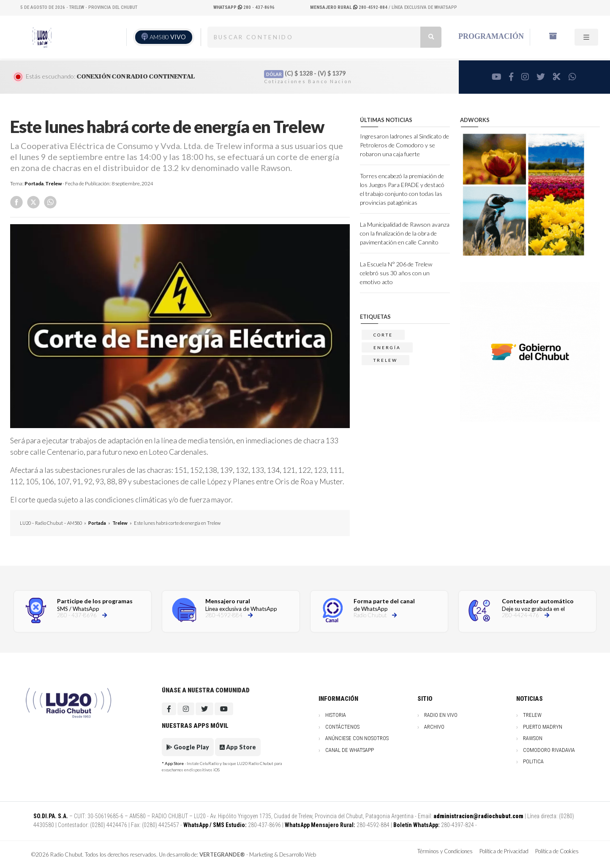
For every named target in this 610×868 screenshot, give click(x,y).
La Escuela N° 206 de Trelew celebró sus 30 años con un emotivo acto (396, 273)
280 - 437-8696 (244, 7)
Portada (34, 183)
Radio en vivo (441, 715)
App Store (238, 747)
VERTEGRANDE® (222, 854)
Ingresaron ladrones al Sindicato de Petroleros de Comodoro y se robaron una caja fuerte (404, 145)
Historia (336, 715)
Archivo (434, 727)
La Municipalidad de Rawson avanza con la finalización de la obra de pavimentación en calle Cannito (405, 233)
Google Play (188, 747)
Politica (533, 761)
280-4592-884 (349, 7)
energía (387, 347)
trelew (385, 360)
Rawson (533, 738)
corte (383, 335)
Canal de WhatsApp (350, 750)
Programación (491, 36)
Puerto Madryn (543, 727)
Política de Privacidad (504, 851)
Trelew (53, 183)
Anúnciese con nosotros (357, 738)
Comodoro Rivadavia (549, 750)
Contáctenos (342, 727)
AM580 (168, 37)
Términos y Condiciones (445, 851)
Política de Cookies (557, 851)
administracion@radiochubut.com (478, 816)
